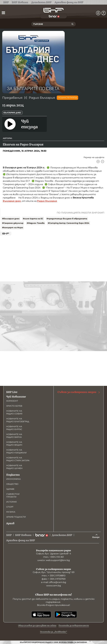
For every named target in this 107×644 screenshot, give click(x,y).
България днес (12, 113)
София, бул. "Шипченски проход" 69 (54, 572)
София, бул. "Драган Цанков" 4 (54, 554)
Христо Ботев (14, 406)
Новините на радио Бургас (14, 428)
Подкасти (13, 475)
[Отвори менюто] (3, 13)
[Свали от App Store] (41, 614)
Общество (12, 484)
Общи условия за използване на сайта (37, 625)
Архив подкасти (16, 517)
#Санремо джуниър (13, 223)
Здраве (10, 489)
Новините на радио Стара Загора (18, 459)
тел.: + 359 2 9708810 (54, 576)
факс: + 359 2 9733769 (54, 579)
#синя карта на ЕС (33, 219)
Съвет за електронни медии (79, 392)
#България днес (11, 219)
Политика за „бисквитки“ (54, 632)
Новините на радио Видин (14, 443)
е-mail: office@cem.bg (54, 582)
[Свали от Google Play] (66, 614)
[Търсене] (72, 24)
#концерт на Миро (13, 228)
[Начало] (53, 10)
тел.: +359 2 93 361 (53, 557)
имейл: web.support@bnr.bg (54, 560)
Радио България (42, 98)
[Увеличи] (98, 162)
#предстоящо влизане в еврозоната (67, 219)
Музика (11, 512)
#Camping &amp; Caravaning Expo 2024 (69, 223)
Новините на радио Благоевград (18, 420)
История (11, 502)
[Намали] (103, 162)
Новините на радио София (14, 412)
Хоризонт (12, 401)
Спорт (10, 507)
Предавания (12, 98)
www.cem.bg (54, 586)
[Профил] (104, 13)
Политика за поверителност (74, 625)
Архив (10, 523)
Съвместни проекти (13, 495)
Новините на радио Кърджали (16, 451)
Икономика (13, 479)
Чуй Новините (16, 397)
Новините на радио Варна (14, 436)
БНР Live (12, 392)
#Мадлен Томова (36, 223)
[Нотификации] (98, 13)
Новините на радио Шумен (14, 467)
